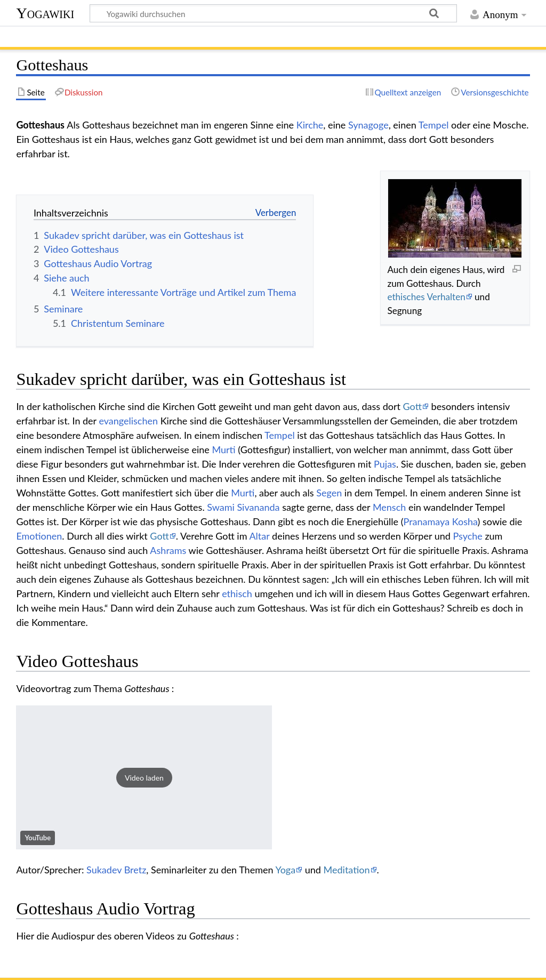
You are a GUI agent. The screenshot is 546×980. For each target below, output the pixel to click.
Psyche (467, 536)
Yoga (285, 870)
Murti (223, 449)
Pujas (385, 464)
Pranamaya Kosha (441, 521)
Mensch (389, 507)
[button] (144, 777)
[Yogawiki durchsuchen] (273, 13)
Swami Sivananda (243, 507)
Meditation (347, 870)
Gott (412, 406)
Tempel (434, 125)
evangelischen (128, 421)
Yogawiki (45, 13)
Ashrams (168, 550)
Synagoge (368, 125)
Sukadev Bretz (116, 870)
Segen (329, 493)
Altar (259, 536)
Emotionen (39, 536)
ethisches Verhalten (426, 297)
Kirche (310, 125)
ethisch (237, 593)
